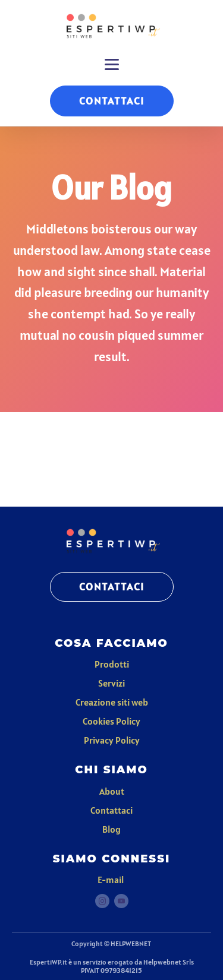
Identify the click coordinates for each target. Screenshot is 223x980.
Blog (111, 829)
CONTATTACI (112, 101)
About (112, 791)
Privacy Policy (112, 740)
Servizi (111, 683)
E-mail (111, 880)
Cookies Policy (111, 721)
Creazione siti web (112, 702)
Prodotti (112, 664)
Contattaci (111, 810)
